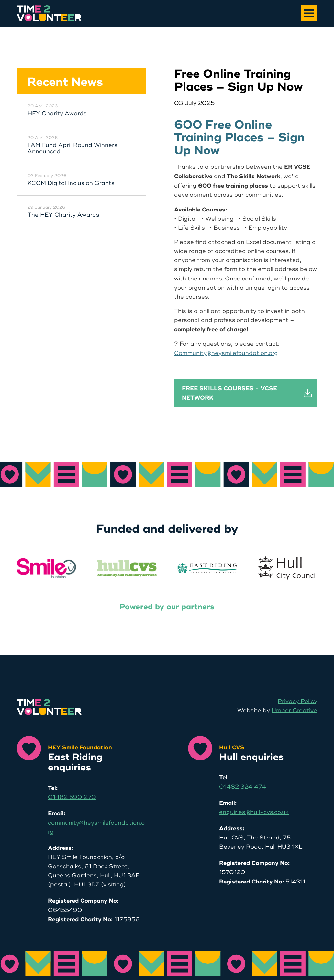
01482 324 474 (243, 787)
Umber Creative (294, 710)
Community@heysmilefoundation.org (226, 353)
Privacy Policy (297, 701)
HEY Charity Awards (57, 114)
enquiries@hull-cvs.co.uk (254, 812)
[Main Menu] (309, 13)
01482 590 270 (72, 797)
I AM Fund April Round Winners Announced (72, 148)
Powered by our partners (167, 607)
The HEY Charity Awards (63, 215)
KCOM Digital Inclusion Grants (71, 183)
